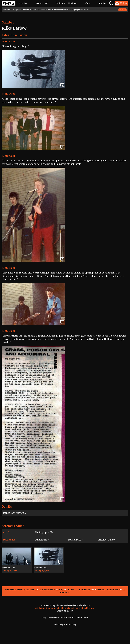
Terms (71, 618)
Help (44, 618)
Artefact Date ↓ (75, 540)
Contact (63, 618)
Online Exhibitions (66, 3)
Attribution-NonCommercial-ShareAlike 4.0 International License (65, 608)
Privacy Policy (82, 618)
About (88, 3)
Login (102, 3)
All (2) (6, 532)
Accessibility (53, 618)
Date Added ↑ (42, 540)
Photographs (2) (44, 532)
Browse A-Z (42, 3)
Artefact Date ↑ (107, 540)
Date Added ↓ (10, 540)
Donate (123, 10)
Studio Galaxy (70, 625)
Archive (23, 3)
